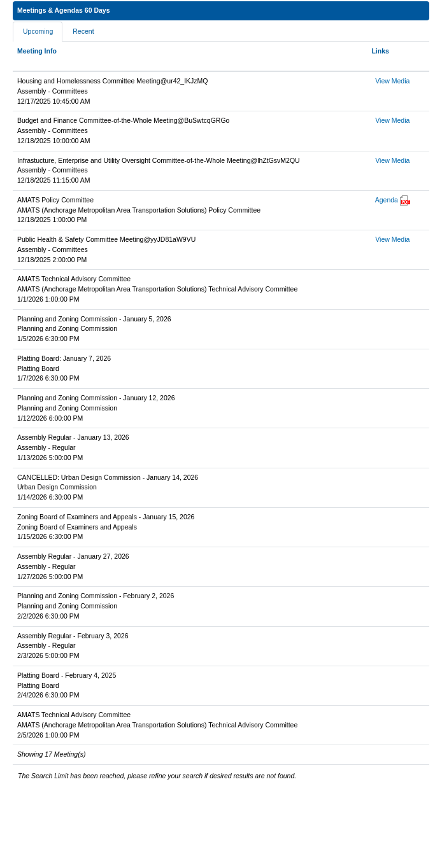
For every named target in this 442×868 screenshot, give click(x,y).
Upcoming (38, 31)
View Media (392, 81)
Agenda (387, 200)
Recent (83, 31)
